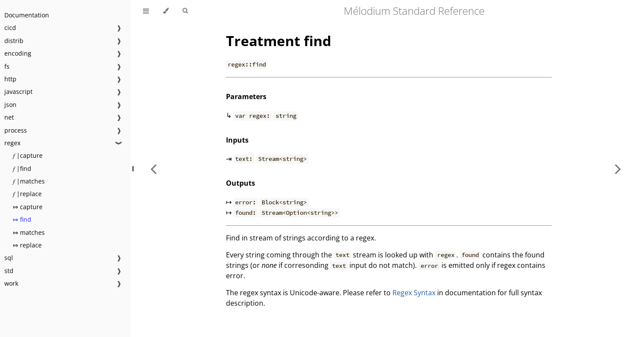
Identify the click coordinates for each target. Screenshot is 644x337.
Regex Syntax (414, 293)
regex (12, 143)
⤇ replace (27, 245)
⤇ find (22, 219)
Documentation (27, 15)
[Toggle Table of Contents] (146, 11)
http (10, 79)
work (11, 283)
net (9, 117)
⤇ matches (29, 232)
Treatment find (279, 41)
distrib (14, 41)
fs (7, 66)
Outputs (241, 183)
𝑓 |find (22, 168)
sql (9, 258)
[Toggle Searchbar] (185, 11)
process (16, 130)
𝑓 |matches (29, 181)
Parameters (246, 97)
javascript (18, 92)
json (10, 105)
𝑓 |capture (28, 155)
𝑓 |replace (27, 194)
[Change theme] (166, 11)
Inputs (237, 140)
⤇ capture (28, 207)
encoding (18, 53)
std (9, 271)
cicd (10, 28)
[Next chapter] (618, 168)
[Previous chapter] (153, 168)
